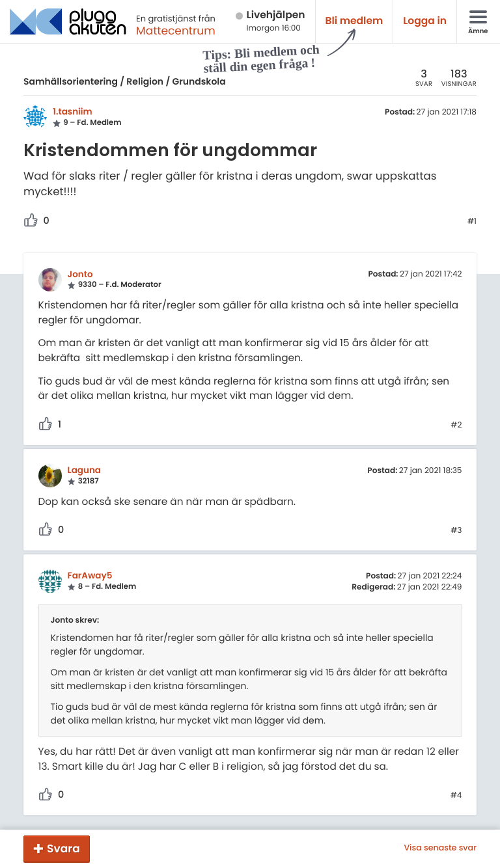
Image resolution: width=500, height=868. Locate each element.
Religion (145, 81)
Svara (63, 848)
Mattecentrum (176, 31)
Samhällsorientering (71, 81)
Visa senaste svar (440, 848)
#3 (456, 531)
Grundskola (199, 81)
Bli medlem (354, 21)
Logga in (425, 21)
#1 (472, 222)
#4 (456, 796)
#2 (456, 426)
